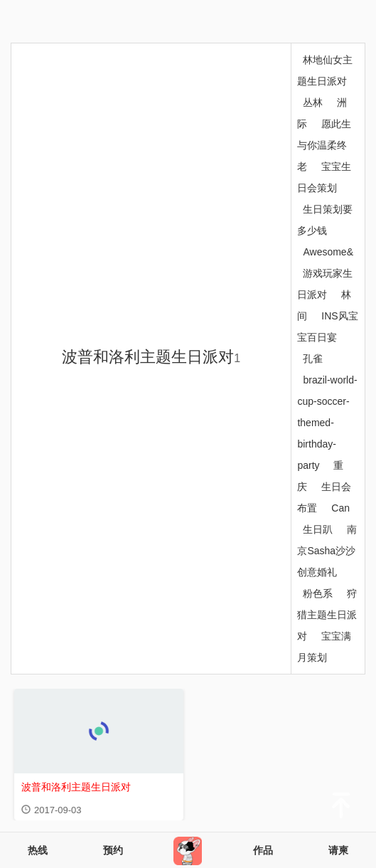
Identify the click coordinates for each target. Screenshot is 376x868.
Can (340, 508)
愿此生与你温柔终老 (324, 145)
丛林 (313, 102)
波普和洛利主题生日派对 (151, 357)
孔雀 (313, 359)
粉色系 (318, 593)
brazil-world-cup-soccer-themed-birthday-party (327, 423)
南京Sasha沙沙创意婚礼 (327, 551)
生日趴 (318, 529)
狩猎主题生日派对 (327, 615)
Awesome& (328, 252)
